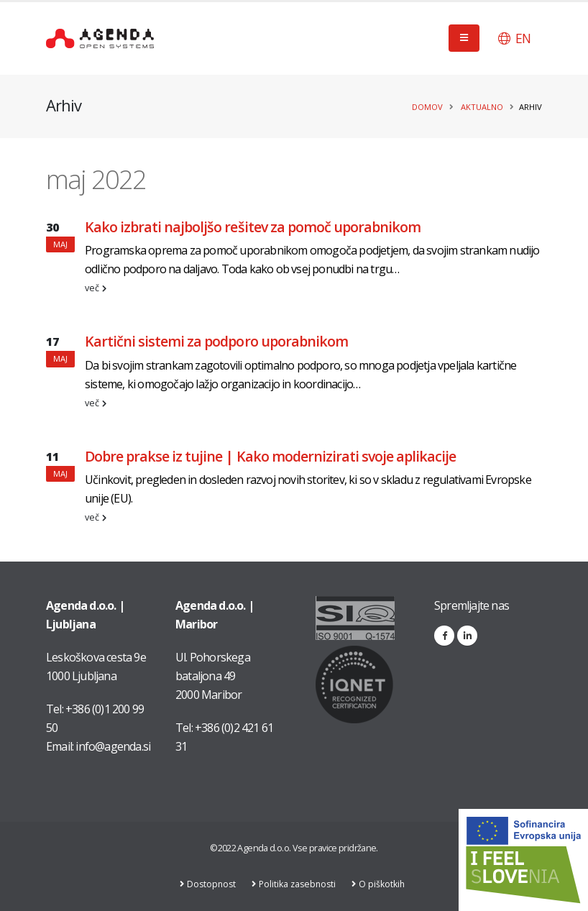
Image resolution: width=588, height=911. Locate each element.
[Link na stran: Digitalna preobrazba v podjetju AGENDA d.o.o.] (523, 860)
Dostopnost (211, 884)
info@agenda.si (113, 746)
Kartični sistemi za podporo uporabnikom (216, 341)
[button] (514, 38)
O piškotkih (386, 884)
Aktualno (482, 107)
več (96, 288)
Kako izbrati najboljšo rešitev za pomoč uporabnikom (253, 227)
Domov (427, 107)
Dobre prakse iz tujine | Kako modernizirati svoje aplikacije (270, 456)
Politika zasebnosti (300, 884)
